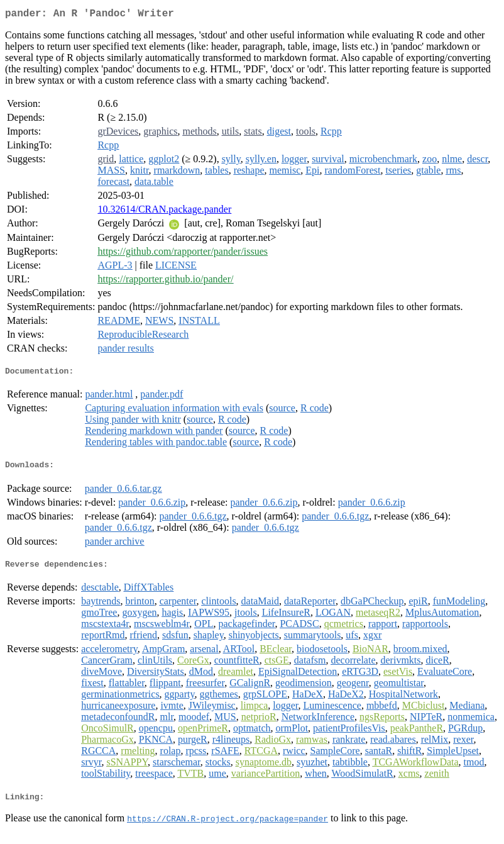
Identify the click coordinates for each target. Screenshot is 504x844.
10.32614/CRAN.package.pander (164, 212)
